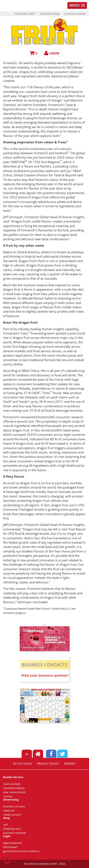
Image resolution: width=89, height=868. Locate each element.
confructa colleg (50, 14)
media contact (12, 815)
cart (5, 825)
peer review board (14, 792)
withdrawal (10, 847)
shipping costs (12, 829)
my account (23, 764)
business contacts (14, 806)
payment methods (15, 833)
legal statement (13, 843)
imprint (70, 764)
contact (8, 796)
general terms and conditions (21, 851)
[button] (7, 861)
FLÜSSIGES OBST (25, 14)
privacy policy (48, 764)
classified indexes (14, 788)
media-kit (9, 811)
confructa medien (75, 14)
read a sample (12, 784)
